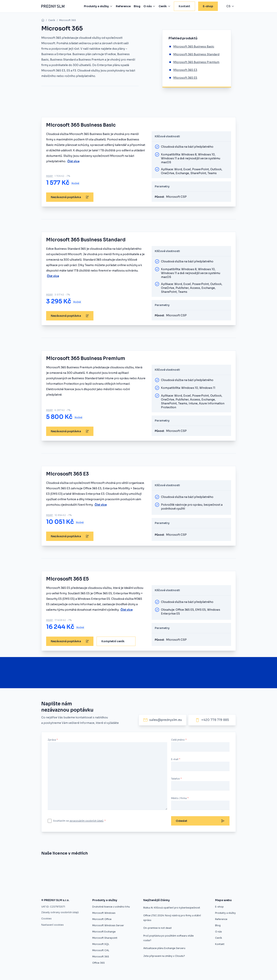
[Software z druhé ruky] (195, 865)
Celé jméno (178, 740)
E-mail (175, 759)
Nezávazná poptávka (70, 197)
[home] (43, 20)
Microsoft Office (102, 919)
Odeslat (200, 821)
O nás (219, 932)
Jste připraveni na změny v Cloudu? (164, 956)
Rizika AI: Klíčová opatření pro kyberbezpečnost (172, 908)
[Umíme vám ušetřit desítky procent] (116, 865)
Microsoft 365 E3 (185, 70)
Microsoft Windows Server (108, 925)
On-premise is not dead (157, 928)
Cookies (46, 919)
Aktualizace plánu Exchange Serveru (164, 948)
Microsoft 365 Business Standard (196, 54)
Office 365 (98, 963)
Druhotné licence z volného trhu (111, 907)
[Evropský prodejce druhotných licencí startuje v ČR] (89, 865)
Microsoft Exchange (104, 932)
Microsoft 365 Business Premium (196, 62)
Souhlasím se (79, 821)
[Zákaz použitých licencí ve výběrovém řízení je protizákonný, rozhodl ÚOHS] (113, 877)
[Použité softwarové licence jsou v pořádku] (150, 877)
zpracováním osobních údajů (87, 821)
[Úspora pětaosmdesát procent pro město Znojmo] (142, 865)
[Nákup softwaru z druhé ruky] (45, 865)
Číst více (73, 161)
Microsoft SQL (101, 944)
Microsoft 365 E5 (185, 78)
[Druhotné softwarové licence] (164, 865)
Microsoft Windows (104, 913)
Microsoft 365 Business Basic (194, 47)
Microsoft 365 (68, 20)
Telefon (175, 779)
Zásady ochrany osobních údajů (60, 912)
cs (228, 6)
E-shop (219, 907)
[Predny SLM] (53, 6)
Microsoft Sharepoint (105, 938)
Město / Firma (179, 798)
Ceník (52, 20)
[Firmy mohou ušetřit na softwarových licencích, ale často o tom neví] (180, 877)
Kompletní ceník (113, 641)
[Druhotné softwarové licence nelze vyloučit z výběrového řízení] (66, 877)
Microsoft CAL (101, 950)
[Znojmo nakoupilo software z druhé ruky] (64, 865)
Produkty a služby (225, 913)
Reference (221, 919)
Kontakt (220, 944)
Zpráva (52, 740)
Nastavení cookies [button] (52, 925)
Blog (218, 925)
